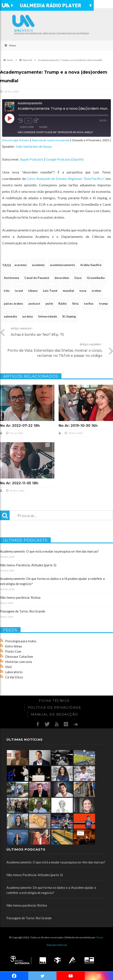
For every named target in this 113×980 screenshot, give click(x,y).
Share (43, 127)
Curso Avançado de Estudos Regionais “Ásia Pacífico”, (66, 179)
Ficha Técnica (54, 701)
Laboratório (14, 672)
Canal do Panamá (37, 278)
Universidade (48, 316)
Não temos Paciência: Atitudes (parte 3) (28, 565)
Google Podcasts (58, 159)
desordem (62, 278)
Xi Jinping (69, 316)
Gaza (78, 278)
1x (28, 121)
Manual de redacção (55, 714)
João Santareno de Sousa (34, 146)
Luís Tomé (50, 291)
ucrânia (28, 316)
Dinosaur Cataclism (19, 656)
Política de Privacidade (55, 707)
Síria (75, 303)
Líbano (33, 291)
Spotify (79, 159)
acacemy (20, 265)
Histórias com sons (19, 662)
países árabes (13, 303)
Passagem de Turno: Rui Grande (23, 611)
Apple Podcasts (32, 159)
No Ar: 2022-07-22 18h (20, 426)
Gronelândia (96, 278)
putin (49, 303)
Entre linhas (14, 646)
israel (19, 291)
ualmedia (10, 316)
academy (38, 265)
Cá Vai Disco (14, 677)
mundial (68, 291)
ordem (96, 291)
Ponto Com (13, 651)
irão (7, 291)
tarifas (89, 303)
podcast (34, 303)
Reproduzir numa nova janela (51, 140)
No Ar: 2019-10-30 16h (78, 426)
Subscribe (27, 127)
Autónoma (11, 278)
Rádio (63, 303)
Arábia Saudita (91, 265)
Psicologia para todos (21, 641)
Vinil (8, 667)
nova (83, 291)
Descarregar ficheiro (16, 140)
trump (103, 303)
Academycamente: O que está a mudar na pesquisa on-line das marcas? (49, 551)
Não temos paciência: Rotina (20, 597)
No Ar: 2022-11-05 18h (19, 483)
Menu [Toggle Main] (10, 45)
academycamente (62, 265)
